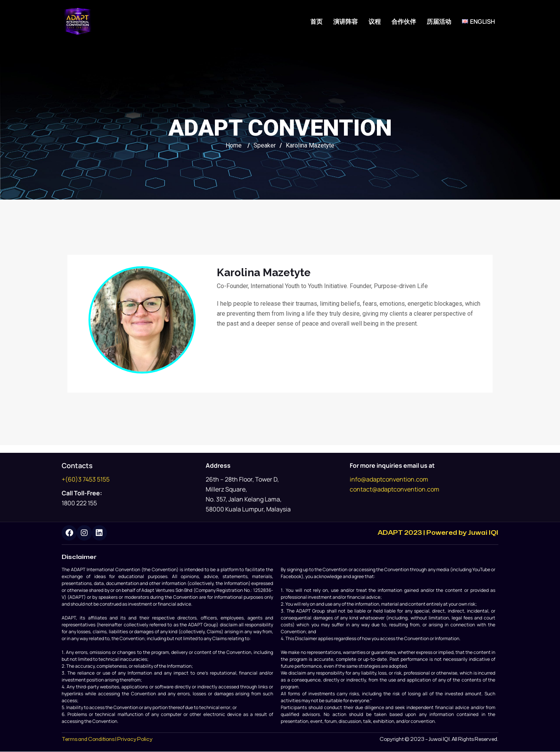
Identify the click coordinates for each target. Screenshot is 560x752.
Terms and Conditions (88, 739)
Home (234, 145)
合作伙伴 (404, 21)
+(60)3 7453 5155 (86, 479)
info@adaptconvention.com (389, 479)
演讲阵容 (345, 21)
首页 (316, 21)
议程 (375, 21)
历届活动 (439, 21)
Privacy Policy (135, 739)
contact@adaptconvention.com (395, 489)
